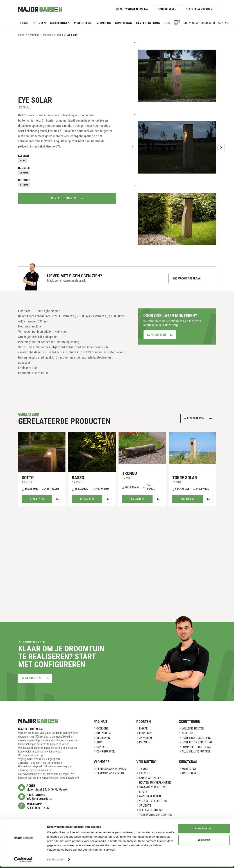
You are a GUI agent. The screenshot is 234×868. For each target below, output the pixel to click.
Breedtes (24, 180)
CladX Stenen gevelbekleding (104, 834)
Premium (143, 742)
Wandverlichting (149, 796)
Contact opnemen (67, 198)
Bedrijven (208, 23)
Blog (167, 23)
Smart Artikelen (149, 778)
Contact (224, 23)
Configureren (167, 9)
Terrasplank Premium (110, 769)
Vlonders (104, 23)
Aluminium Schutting (195, 752)
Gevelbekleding (148, 23)
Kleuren (23, 156)
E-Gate (142, 729)
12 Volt (142, 769)
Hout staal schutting (195, 738)
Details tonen (56, 458)
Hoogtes (24, 168)
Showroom (191, 23)
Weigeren (204, 439)
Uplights (144, 806)
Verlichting (83, 23)
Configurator (104, 752)
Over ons (177, 23)
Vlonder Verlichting (152, 801)
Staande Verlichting (53, 35)
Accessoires (189, 773)
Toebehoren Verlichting (154, 815)
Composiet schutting (195, 747)
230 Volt (143, 773)
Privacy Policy (56, 862)
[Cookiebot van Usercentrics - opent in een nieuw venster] (23, 458)
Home (24, 23)
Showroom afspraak (132, 9)
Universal (144, 738)
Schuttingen (60, 23)
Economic (144, 733)
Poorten (39, 23)
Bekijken (37, 499)
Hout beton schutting (195, 742)
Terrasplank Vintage (109, 773)
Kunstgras (123, 23)
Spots (142, 792)
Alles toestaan (204, 427)
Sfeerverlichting (149, 810)
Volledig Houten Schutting (191, 731)
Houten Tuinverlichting (154, 783)
